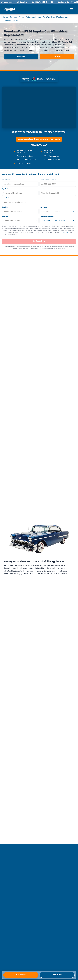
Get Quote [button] (21, 56)
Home (5, 17)
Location (43, 189)
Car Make (6, 207)
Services (13, 17)
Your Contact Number (48, 180)
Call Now (57, 975)
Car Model (43, 207)
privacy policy (65, 232)
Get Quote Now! (39, 241)
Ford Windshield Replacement (56, 17)
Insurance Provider (47, 216)
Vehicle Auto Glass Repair (30, 17)
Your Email (6, 180)
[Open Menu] (71, 9)
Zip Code (5, 189)
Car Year (5, 216)
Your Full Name (8, 198)
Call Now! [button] (57, 56)
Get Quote (21, 975)
